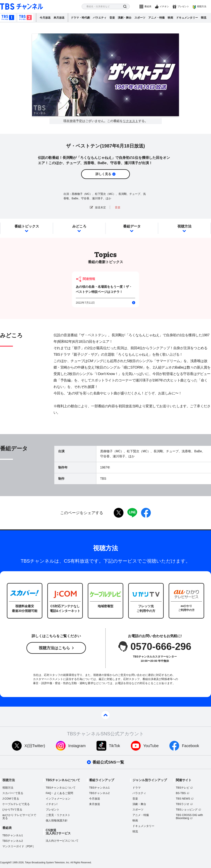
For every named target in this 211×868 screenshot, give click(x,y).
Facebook (190, 746)
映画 (170, 18)
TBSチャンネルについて (61, 788)
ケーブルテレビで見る (16, 804)
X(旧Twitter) (35, 746)
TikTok (115, 746)
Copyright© (6, 863)
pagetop (105, 715)
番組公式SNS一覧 (108, 762)
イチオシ (164, 6)
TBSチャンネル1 (8, 18)
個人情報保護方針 (57, 820)
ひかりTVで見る (12, 810)
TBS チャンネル (21, 7)
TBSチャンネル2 (25, 18)
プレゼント (183, 6)
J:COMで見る (11, 799)
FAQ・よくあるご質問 (59, 793)
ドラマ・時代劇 (80, 18)
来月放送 (59, 18)
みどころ (79, 226)
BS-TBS (181, 793)
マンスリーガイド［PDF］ (19, 846)
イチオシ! (52, 804)
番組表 (148, 6)
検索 (125, 7)
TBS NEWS (183, 799)
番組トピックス (27, 226)
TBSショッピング (187, 810)
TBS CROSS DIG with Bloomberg (189, 817)
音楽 (112, 18)
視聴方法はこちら (54, 648)
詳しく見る (103, 174)
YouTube (151, 746)
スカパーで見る (13, 793)
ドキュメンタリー (187, 18)
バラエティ (100, 18)
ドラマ (137, 788)
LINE (132, 513)
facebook (146, 513)
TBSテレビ (183, 788)
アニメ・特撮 (156, 18)
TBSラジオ (183, 804)
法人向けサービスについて (62, 841)
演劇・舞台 (125, 18)
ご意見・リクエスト (58, 815)
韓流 (204, 18)
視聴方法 (202, 6)
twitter (119, 513)
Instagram (77, 746)
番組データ (132, 226)
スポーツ (140, 18)
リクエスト (131, 121)
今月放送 (45, 18)
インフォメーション (58, 799)
